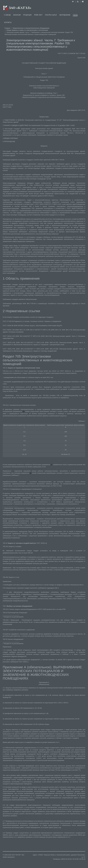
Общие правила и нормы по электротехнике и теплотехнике (27, 30)
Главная (7, 28)
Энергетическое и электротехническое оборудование (31, 28)
